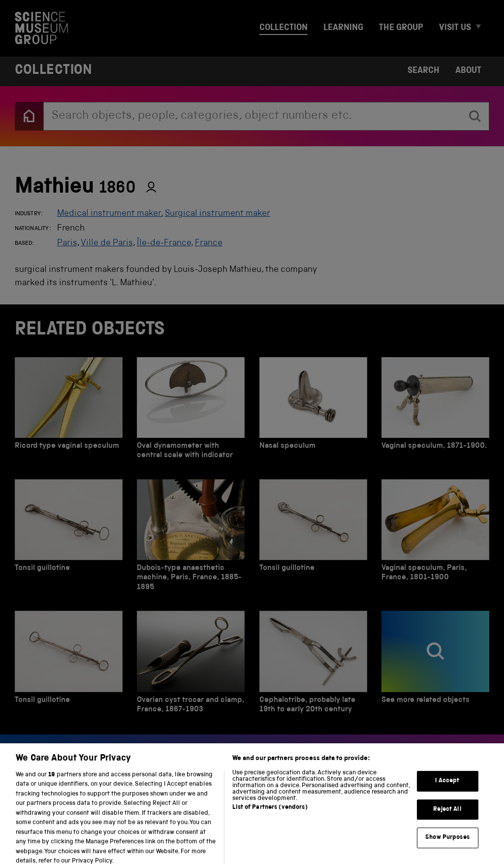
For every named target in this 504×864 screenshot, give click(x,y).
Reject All (447, 815)
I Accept (447, 786)
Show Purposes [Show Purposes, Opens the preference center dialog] (447, 843)
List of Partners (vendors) (270, 813)
